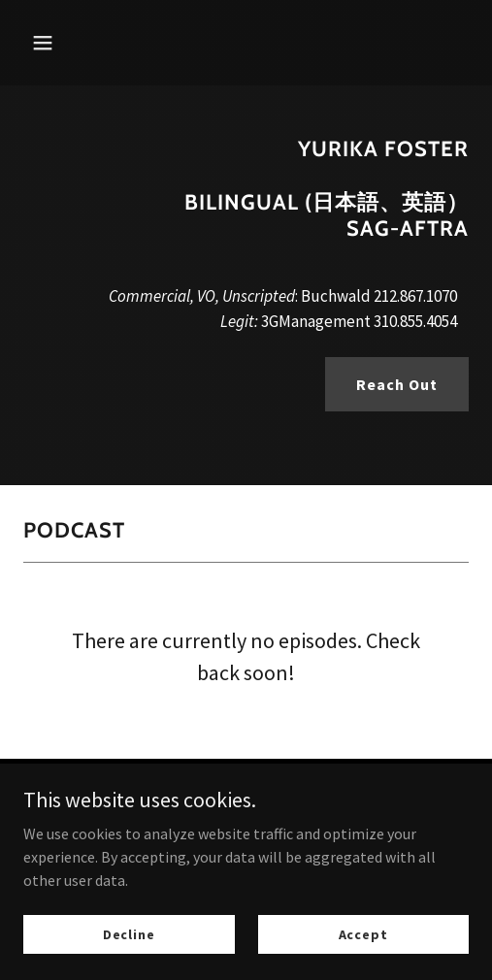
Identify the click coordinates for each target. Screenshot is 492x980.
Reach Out (397, 384)
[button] (74, 43)
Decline (129, 933)
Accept (363, 933)
